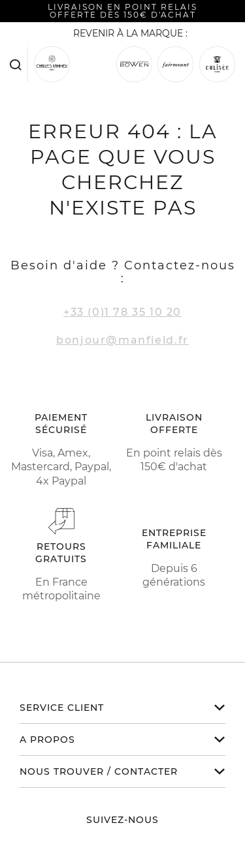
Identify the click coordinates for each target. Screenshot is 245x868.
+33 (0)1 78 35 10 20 (122, 312)
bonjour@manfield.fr (122, 340)
